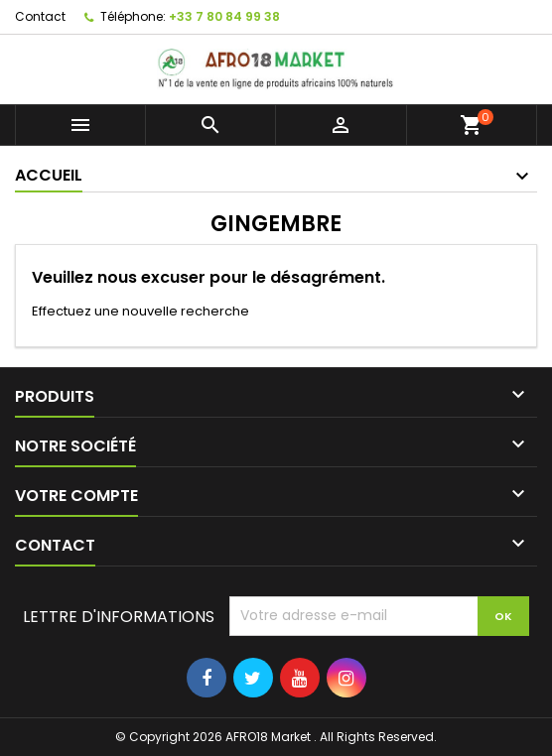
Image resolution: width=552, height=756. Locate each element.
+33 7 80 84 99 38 (224, 16)
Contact (40, 16)
